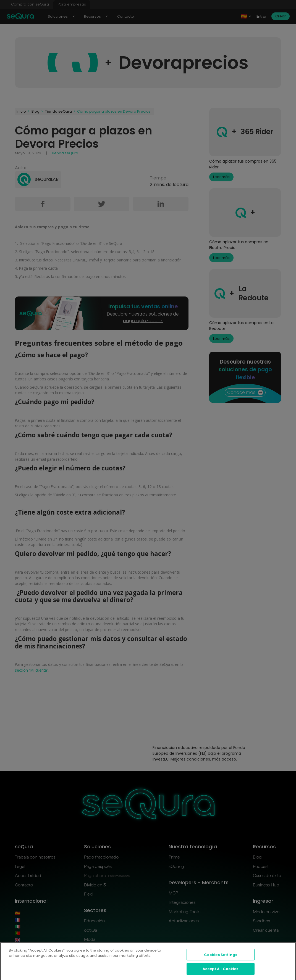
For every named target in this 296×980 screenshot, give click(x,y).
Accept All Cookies (220, 973)
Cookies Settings (221, 959)
